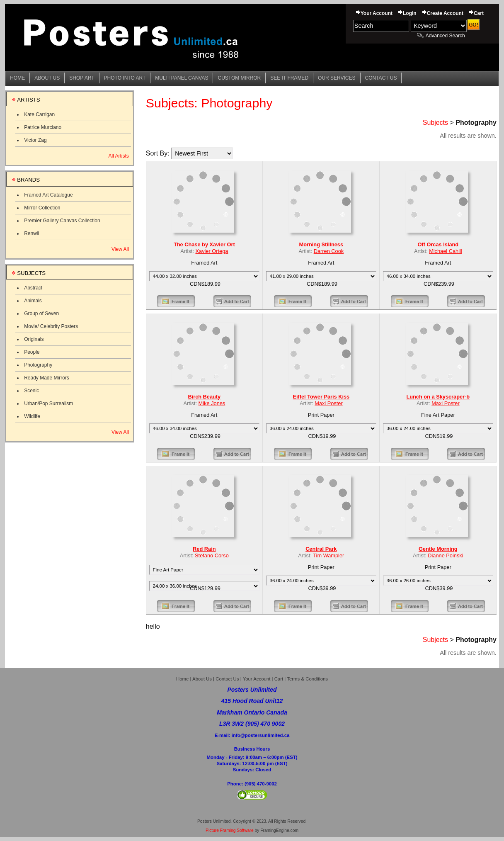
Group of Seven (41, 314)
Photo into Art (125, 78)
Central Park (321, 549)
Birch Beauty (204, 397)
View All (120, 249)
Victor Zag (35, 140)
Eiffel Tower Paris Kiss (321, 397)
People (32, 352)
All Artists (118, 156)
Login (410, 13)
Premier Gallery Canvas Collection (62, 221)
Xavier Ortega (212, 251)
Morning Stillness (321, 244)
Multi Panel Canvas (182, 78)
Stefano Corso (212, 555)
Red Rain (204, 549)
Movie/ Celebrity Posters (51, 326)
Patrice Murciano (43, 127)
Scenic (31, 391)
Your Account (377, 13)
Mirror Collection (42, 208)
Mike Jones (212, 403)
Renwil (31, 233)
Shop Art (82, 78)
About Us (47, 78)
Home (17, 78)
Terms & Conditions (307, 679)
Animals (33, 301)
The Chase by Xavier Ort (204, 244)
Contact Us (381, 78)
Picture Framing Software (230, 830)
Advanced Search (445, 36)
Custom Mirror (239, 78)
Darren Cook (329, 251)
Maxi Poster (328, 403)
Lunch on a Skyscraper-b (438, 397)
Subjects (435, 123)
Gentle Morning (438, 549)
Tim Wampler (328, 555)
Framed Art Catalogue (48, 195)
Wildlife (32, 416)
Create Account (445, 13)
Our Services (337, 78)
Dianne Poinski (445, 555)
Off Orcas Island (438, 244)
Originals (34, 339)
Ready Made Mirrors (47, 378)
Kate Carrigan (39, 114)
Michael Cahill (446, 251)
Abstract (33, 288)
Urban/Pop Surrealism (48, 403)
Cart (479, 13)
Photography (38, 365)
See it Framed (289, 78)
